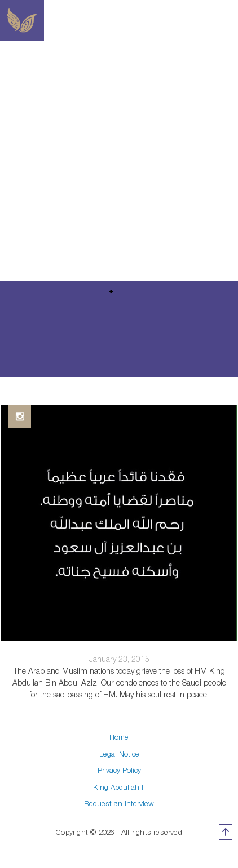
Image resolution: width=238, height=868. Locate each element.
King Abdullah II (119, 787)
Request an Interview (119, 803)
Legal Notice (119, 754)
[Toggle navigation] (231, 21)
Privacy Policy (119, 770)
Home (119, 737)
